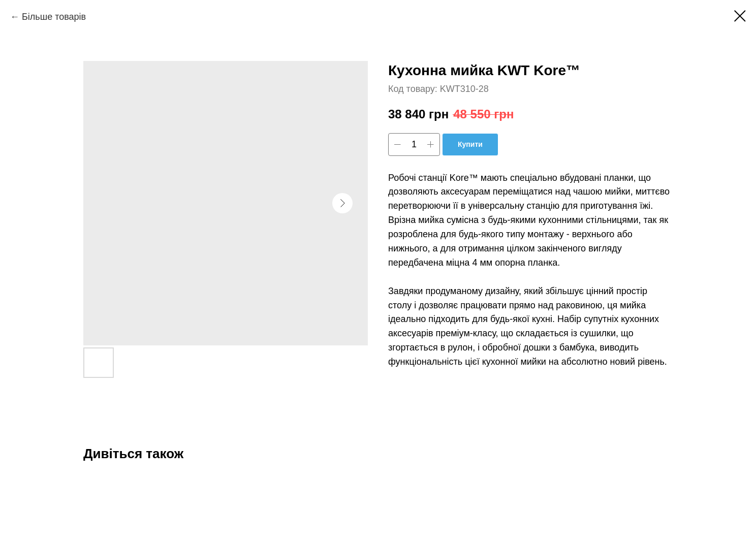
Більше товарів (54, 17)
